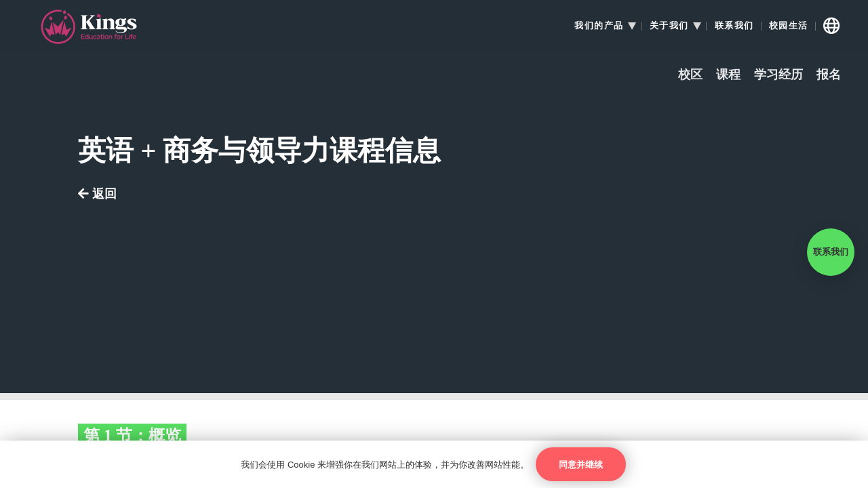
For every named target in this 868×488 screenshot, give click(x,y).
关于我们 (669, 26)
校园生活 (789, 26)
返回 (97, 194)
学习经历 (778, 75)
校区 (690, 75)
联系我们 (734, 26)
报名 (829, 75)
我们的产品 (599, 26)
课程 (728, 75)
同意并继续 (581, 465)
